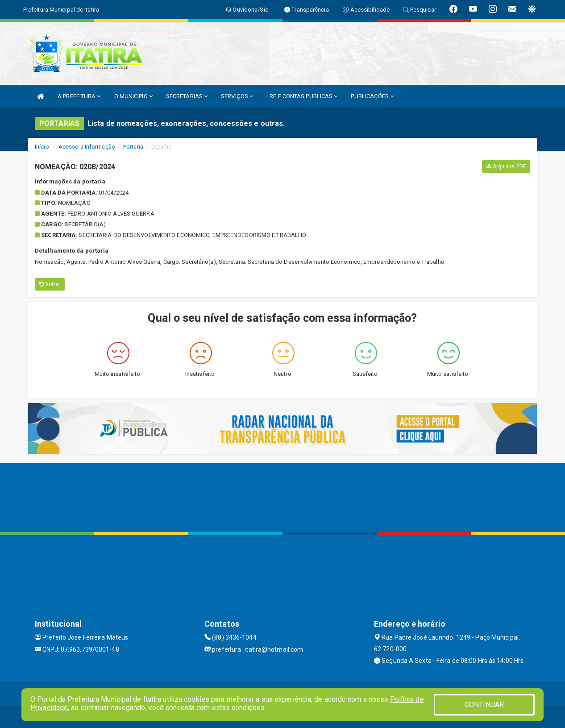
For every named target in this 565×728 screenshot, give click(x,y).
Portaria (133, 147)
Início (42, 147)
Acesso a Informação (87, 147)
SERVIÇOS (237, 96)
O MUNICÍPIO (133, 96)
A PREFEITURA (79, 96)
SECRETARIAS (187, 96)
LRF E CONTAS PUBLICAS (302, 96)
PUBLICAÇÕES (372, 96)
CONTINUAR (484, 705)
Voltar (50, 284)
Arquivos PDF (506, 166)
